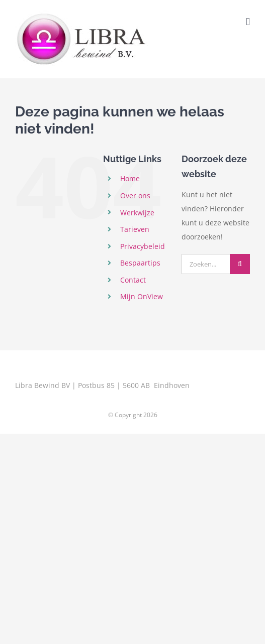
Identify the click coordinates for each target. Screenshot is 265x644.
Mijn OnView (142, 296)
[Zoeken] (240, 264)
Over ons (135, 196)
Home (130, 178)
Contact (133, 280)
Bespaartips (140, 263)
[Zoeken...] (206, 264)
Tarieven (135, 229)
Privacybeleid (143, 246)
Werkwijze (137, 213)
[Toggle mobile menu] (248, 22)
